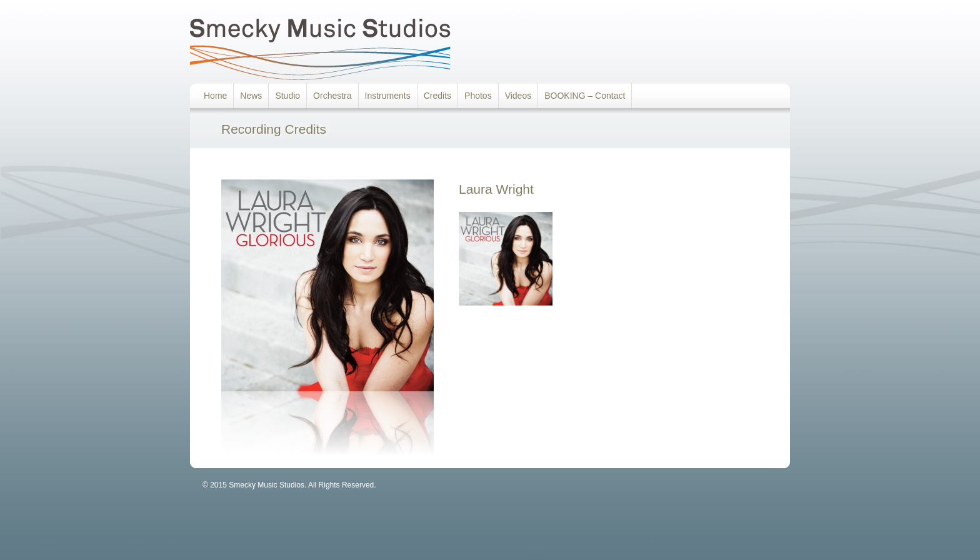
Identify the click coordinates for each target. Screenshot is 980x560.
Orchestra (332, 96)
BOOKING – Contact (585, 96)
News (251, 96)
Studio (287, 96)
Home (215, 96)
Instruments (388, 96)
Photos (478, 96)
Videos (518, 96)
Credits (437, 96)
